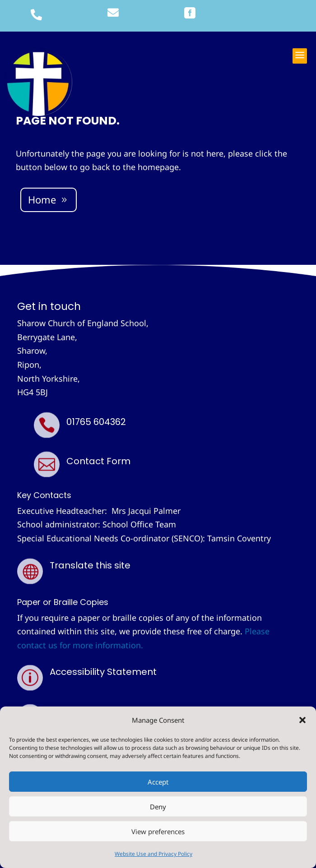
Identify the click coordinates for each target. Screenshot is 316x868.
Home (42, 199)
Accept (158, 782)
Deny (158, 807)
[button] (302, 720)
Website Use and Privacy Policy (153, 854)
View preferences (158, 831)
